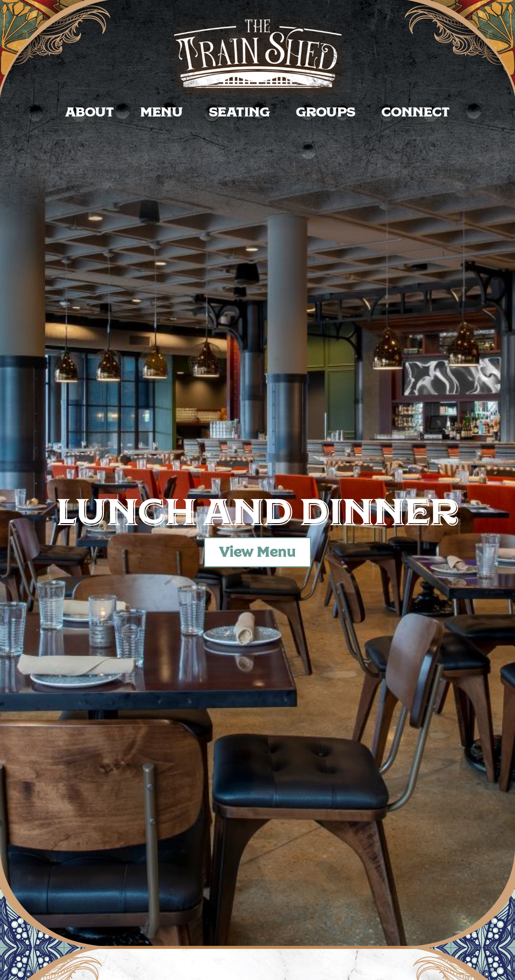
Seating (239, 112)
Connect (416, 112)
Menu (162, 112)
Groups (326, 112)
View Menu (257, 552)
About (90, 112)
